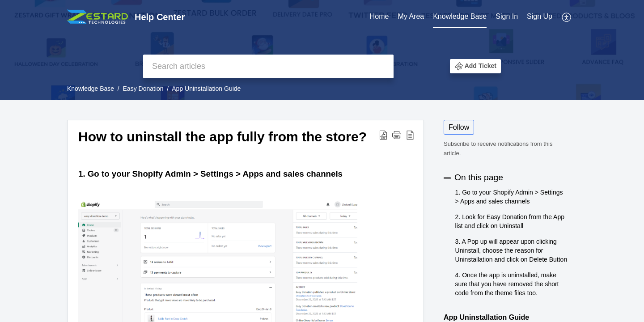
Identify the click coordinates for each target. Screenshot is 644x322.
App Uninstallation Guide (206, 89)
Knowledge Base (460, 16)
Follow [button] (459, 127)
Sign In (507, 16)
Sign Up (540, 16)
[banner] (322, 50)
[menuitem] (379, 17)
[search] (268, 66)
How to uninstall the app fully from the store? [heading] (222, 137)
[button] (567, 17)
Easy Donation (143, 89)
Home (379, 16)
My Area (411, 16)
